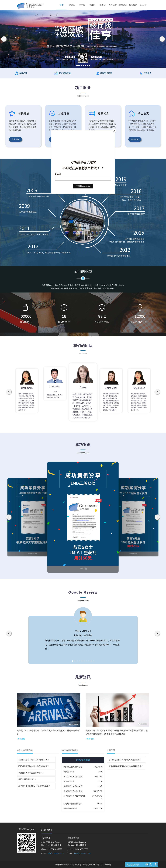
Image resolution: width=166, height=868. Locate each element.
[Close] (114, 131)
